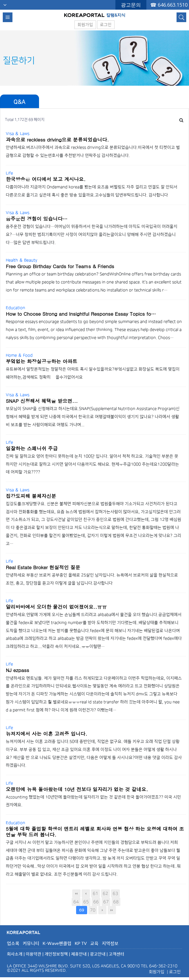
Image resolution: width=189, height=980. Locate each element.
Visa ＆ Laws (18, 134)
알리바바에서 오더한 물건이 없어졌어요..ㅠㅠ (56, 607)
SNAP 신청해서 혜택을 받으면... (42, 401)
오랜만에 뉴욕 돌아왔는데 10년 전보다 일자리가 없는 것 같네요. (77, 789)
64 (76, 902)
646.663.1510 (173, 5)
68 (116, 902)
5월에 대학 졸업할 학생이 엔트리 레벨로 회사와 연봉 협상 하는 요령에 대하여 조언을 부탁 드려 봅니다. (95, 832)
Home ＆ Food (19, 355)
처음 (76, 893)
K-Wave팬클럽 (57, 944)
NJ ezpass (17, 670)
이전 (86, 893)
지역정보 (110, 944)
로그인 (106, 25)
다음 (102, 910)
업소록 (13, 944)
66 (96, 902)
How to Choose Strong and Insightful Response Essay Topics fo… (81, 314)
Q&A (20, 102)
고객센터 (116, 954)
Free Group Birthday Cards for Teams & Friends (60, 266)
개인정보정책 (56, 954)
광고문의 (131, 5)
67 (106, 902)
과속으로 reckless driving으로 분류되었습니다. (57, 139)
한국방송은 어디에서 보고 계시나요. (46, 179)
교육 (94, 944)
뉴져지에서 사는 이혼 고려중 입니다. (46, 734)
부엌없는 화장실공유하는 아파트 (42, 361)
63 (115, 893)
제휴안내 (79, 954)
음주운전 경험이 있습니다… (37, 219)
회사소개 (15, 954)
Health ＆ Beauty (22, 260)
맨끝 (112, 910)
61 (95, 893)
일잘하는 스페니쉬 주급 (32, 448)
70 (93, 910)
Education (15, 308)
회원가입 (85, 25)
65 (86, 902)
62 (105, 893)
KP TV (81, 944)
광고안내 (98, 954)
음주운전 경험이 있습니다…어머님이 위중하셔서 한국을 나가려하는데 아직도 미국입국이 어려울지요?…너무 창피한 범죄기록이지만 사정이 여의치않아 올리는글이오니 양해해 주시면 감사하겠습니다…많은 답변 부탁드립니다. (92, 235)
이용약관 (33, 954)
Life (9, 173)
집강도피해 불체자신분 (31, 496)
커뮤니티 (31, 944)
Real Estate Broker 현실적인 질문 (43, 567)
